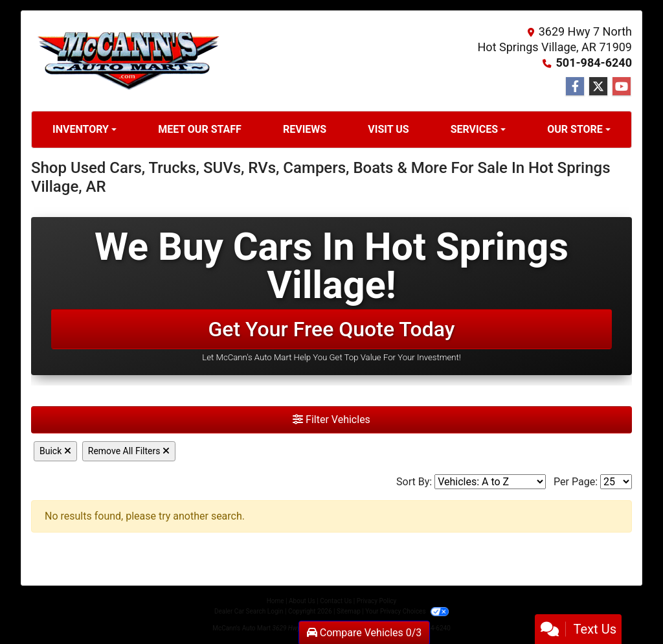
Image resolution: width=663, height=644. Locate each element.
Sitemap (349, 611)
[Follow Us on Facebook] (575, 87)
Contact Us (336, 601)
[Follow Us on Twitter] (598, 87)
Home (275, 601)
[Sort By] (490, 482)
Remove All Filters (129, 451)
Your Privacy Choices (407, 611)
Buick (55, 451)
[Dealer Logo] (128, 61)
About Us (302, 601)
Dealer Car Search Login (249, 611)
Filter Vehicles (331, 420)
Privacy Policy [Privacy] (377, 601)
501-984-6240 (594, 63)
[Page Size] (616, 482)
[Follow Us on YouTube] (622, 87)
